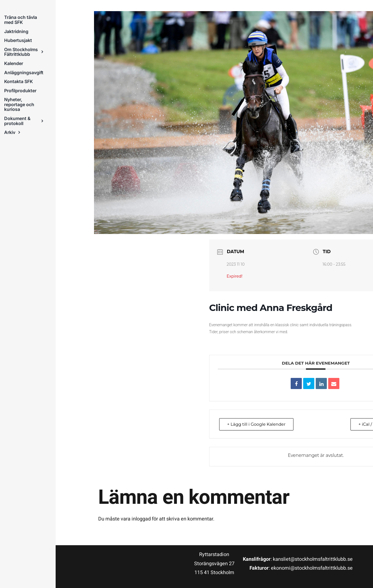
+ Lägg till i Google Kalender (256, 424)
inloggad (141, 519)
